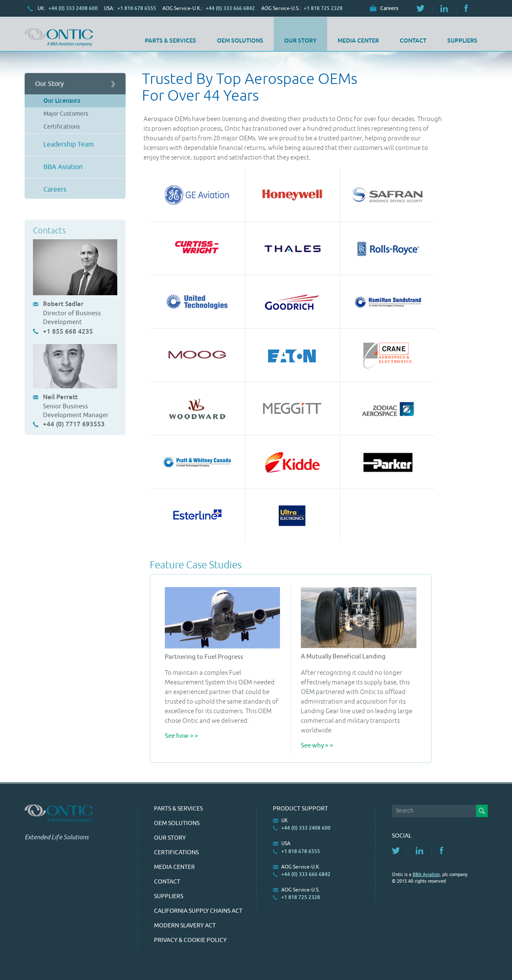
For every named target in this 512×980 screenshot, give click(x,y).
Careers (389, 8)
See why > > (317, 746)
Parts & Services (170, 41)
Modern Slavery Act (185, 926)
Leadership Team (69, 144)
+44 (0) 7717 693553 (74, 424)
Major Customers (66, 114)
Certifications (62, 127)
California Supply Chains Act (198, 911)
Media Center (358, 41)
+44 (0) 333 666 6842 (230, 8)
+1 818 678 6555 (137, 8)
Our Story (300, 41)
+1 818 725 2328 (323, 8)
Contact (413, 41)
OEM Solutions (240, 41)
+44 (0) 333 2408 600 (73, 8)
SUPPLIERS (462, 41)
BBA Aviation (63, 167)
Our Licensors (62, 101)
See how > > (181, 736)
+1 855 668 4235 (68, 331)
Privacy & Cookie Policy (190, 940)
